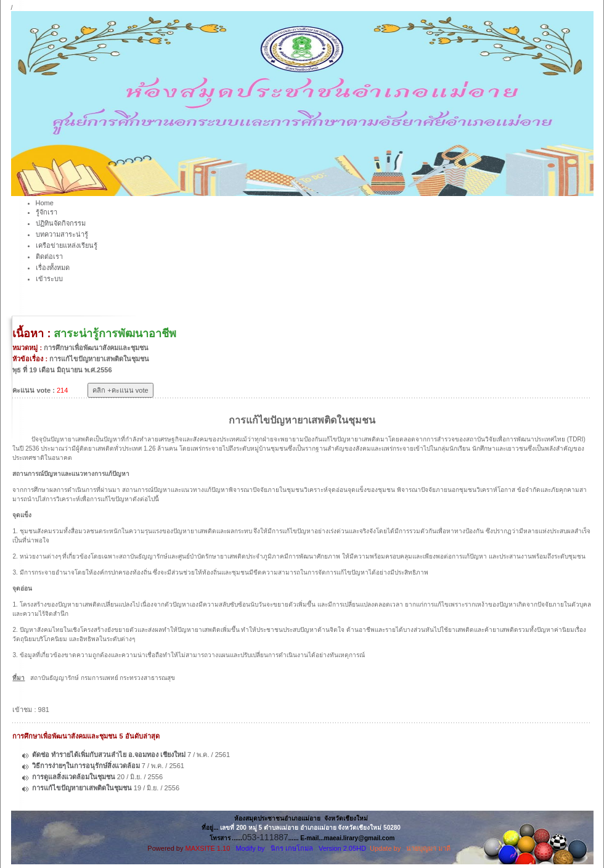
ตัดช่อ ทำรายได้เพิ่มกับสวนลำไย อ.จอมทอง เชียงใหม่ (109, 755)
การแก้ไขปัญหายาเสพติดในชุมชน (82, 788)
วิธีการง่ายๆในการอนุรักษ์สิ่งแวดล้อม (86, 766)
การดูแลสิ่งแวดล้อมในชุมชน (74, 777)
